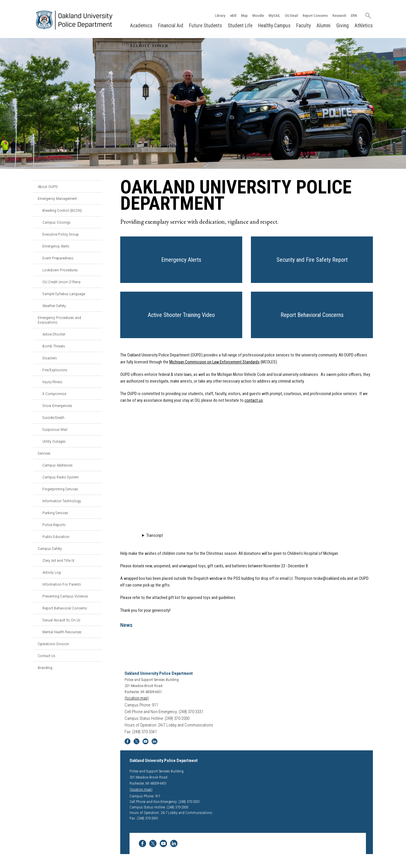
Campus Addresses (58, 465)
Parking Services (55, 513)
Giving (343, 26)
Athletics (364, 26)
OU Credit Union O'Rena (61, 282)
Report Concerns (315, 16)
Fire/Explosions (55, 370)
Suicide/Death (53, 417)
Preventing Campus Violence (65, 596)
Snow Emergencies (57, 406)
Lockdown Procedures (60, 270)
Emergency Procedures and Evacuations (59, 320)
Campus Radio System (61, 477)
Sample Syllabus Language (64, 294)
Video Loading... (247, 469)
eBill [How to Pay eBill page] (233, 16)
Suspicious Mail (55, 429)
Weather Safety (54, 306)
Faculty (303, 26)
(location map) (137, 698)
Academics (141, 26)
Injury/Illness (52, 382)
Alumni (324, 26)
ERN (354, 16)
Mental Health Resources (62, 632)
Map (244, 16)
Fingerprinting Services (60, 489)
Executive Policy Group (61, 234)
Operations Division (53, 644)
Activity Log (52, 572)
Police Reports (54, 525)
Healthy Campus (274, 26)
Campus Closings (56, 222)
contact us (254, 400)
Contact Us (47, 656)
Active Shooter (54, 334)
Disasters (50, 358)
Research (339, 16)
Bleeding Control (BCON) (62, 210)
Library (220, 16)
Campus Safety (50, 548)
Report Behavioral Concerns (65, 608)
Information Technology (62, 501)
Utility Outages (54, 441)
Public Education (56, 537)
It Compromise (54, 394)
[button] (181, 260)
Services (44, 453)
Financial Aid (171, 26)
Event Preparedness (58, 258)
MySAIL (274, 16)
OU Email (291, 16)
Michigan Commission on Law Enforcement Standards (214, 362)
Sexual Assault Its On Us (61, 620)
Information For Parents (62, 584)
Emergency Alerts (56, 246)
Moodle (258, 16)
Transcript (155, 536)
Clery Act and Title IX (58, 560)
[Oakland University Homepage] (76, 20)
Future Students (205, 26)
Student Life (240, 26)
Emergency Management (57, 198)
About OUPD (48, 186)
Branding (45, 668)
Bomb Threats (54, 346)
